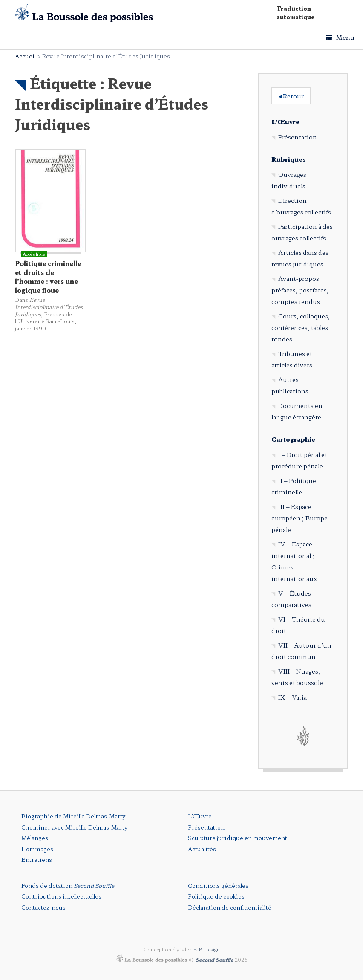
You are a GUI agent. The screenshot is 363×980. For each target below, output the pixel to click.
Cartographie (293, 439)
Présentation (298, 137)
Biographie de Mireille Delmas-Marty (73, 816)
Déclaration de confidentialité (230, 907)
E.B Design (206, 949)
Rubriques (289, 159)
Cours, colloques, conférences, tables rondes (301, 327)
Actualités (202, 849)
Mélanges (35, 838)
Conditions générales (218, 886)
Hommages (37, 849)
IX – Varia (292, 697)
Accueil (25, 56)
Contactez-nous (43, 907)
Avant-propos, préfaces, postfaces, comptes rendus (300, 290)
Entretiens (37, 860)
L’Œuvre (285, 121)
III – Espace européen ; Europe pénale (300, 518)
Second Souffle (215, 959)
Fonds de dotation (68, 886)
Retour (291, 96)
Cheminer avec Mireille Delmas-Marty (74, 827)
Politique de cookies (216, 896)
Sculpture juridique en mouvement (238, 838)
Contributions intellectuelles (61, 896)
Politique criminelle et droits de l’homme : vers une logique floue (48, 277)
